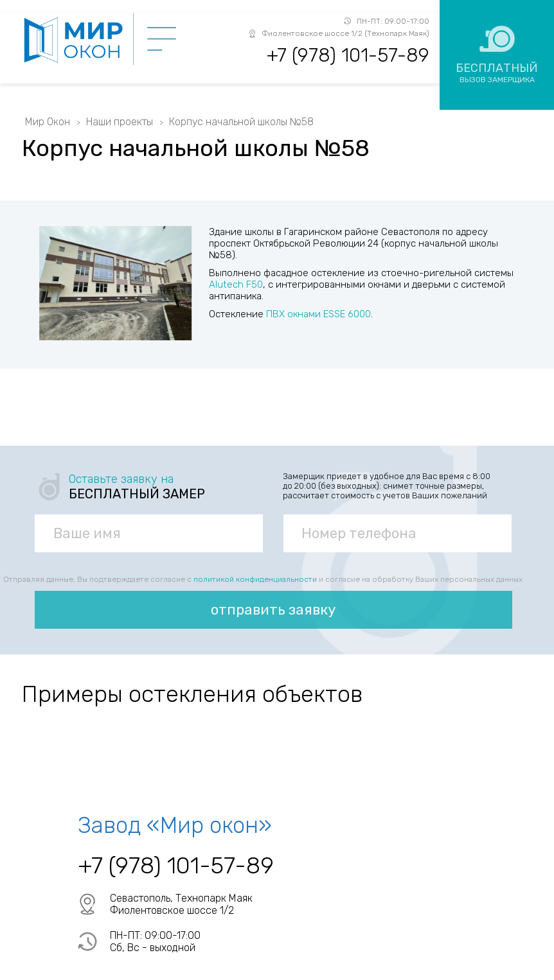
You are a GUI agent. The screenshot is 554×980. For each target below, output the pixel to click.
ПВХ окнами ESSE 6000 (318, 314)
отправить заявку (273, 610)
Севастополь (140, 898)
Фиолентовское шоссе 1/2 (172, 910)
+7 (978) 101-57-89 (348, 55)
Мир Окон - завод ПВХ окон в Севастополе (77, 40)
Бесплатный (497, 73)
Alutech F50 (236, 284)
